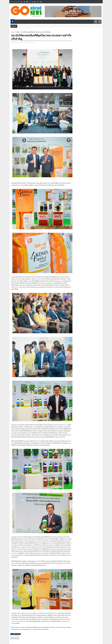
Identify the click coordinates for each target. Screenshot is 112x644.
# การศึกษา (17, 634)
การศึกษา (18, 32)
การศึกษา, (32, 42)
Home (13, 32)
